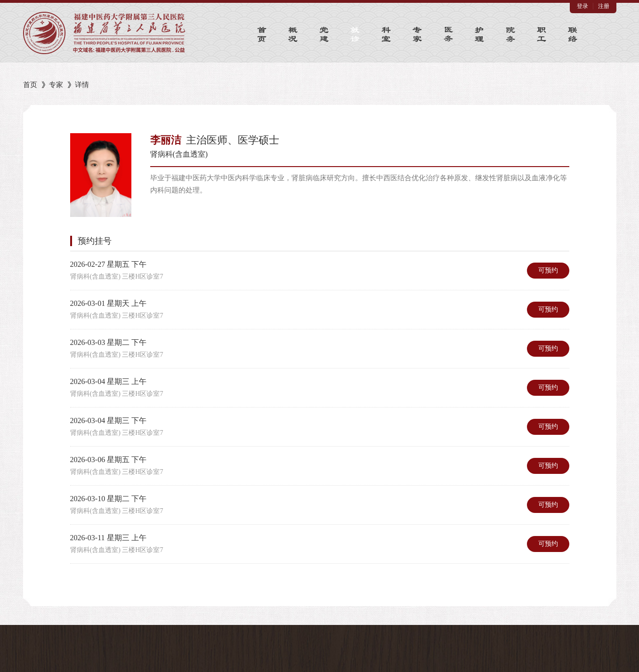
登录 (582, 6)
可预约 (548, 270)
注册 (604, 6)
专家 (56, 85)
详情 (82, 85)
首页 (30, 85)
